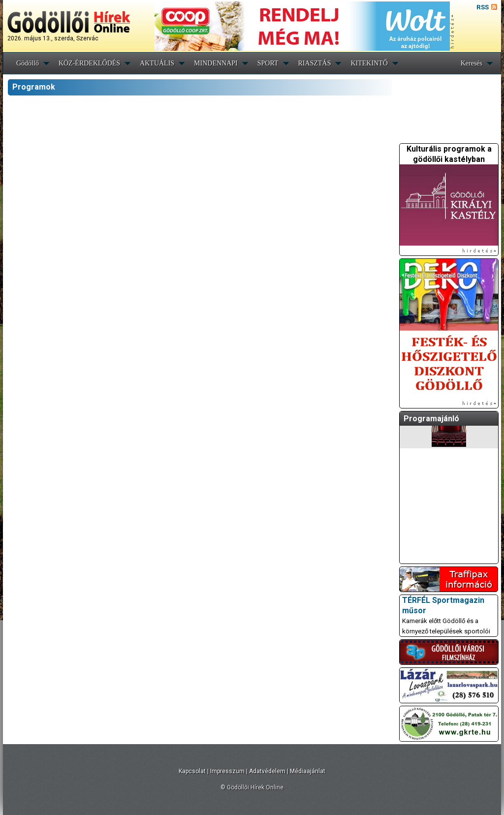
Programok (34, 87)
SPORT (268, 63)
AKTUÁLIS (157, 63)
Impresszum (227, 771)
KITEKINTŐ (369, 63)
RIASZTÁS (315, 63)
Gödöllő (28, 63)
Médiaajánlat (308, 771)
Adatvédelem (267, 771)
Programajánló (431, 419)
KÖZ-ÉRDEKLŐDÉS (89, 63)
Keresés (472, 63)
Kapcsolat (192, 771)
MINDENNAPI (216, 63)
